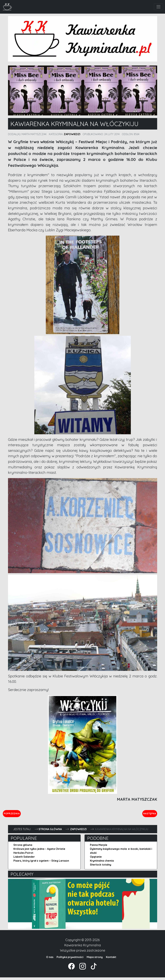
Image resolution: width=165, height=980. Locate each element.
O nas (50, 960)
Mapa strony (95, 960)
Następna (147, 815)
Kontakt (111, 960)
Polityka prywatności (70, 960)
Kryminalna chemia (102, 863)
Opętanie (96, 859)
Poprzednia (27, 815)
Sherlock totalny (101, 867)
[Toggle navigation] (158, 7)
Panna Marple (99, 848)
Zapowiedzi (72, 134)
